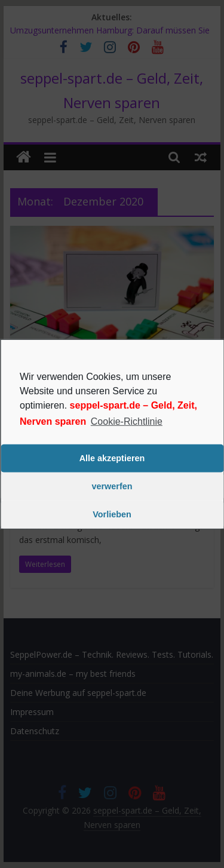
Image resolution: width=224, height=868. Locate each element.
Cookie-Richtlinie (127, 421)
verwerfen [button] (112, 486)
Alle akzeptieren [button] (112, 458)
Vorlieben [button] (112, 514)
